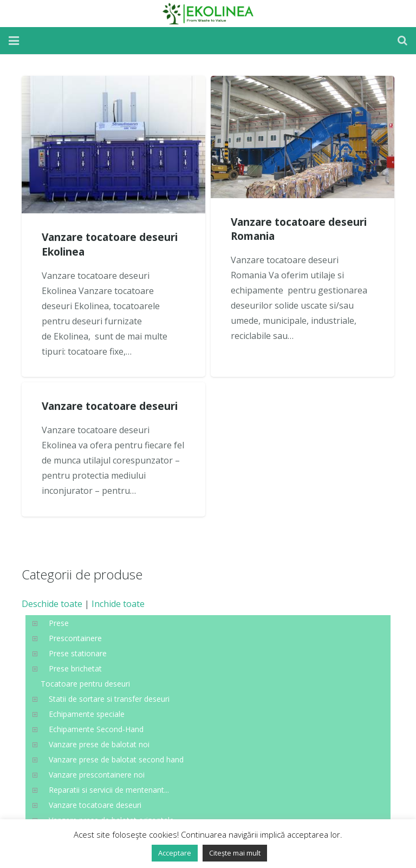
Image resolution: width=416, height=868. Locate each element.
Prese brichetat (75, 668)
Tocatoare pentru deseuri (85, 684)
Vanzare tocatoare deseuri (110, 406)
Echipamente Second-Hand (96, 729)
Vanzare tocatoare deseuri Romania (299, 229)
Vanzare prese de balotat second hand (116, 759)
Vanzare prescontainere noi (97, 775)
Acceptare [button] (175, 853)
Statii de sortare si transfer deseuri (109, 699)
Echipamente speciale (87, 714)
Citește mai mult (235, 853)
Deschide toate (52, 604)
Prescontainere (75, 638)
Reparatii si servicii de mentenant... (109, 790)
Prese (59, 623)
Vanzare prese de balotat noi (99, 744)
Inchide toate (118, 604)
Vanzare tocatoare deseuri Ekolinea (110, 244)
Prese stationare (78, 653)
